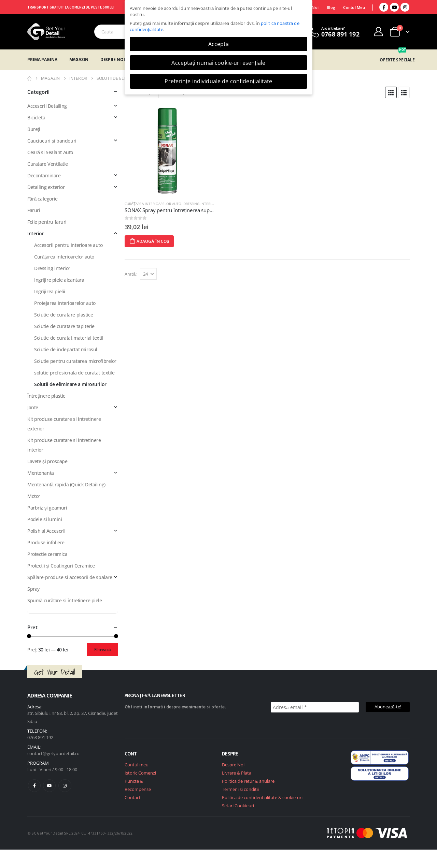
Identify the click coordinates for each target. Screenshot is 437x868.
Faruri (34, 210)
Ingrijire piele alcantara (59, 280)
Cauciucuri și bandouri (52, 141)
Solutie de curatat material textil (69, 338)
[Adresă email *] (315, 707)
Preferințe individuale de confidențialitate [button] (218, 81)
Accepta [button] (219, 44)
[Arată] (148, 274)
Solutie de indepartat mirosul (66, 349)
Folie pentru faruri (47, 222)
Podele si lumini (45, 519)
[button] (391, 92)
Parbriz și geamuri (47, 508)
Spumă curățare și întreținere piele (65, 600)
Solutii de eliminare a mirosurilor (70, 384)
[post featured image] (170, 150)
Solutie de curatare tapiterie (64, 326)
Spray (33, 589)
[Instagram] (405, 7)
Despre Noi (113, 60)
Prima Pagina (42, 60)
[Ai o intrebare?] (333, 32)
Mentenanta (41, 473)
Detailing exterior (46, 187)
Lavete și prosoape (47, 461)
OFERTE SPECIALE (397, 60)
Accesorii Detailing (47, 106)
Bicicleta (36, 117)
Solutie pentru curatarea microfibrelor (75, 361)
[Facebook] (384, 7)
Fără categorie (43, 199)
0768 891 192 (40, 737)
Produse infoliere (46, 542)
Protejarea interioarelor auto (65, 303)
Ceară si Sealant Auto (50, 152)
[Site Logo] (46, 32)
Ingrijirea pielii (50, 291)
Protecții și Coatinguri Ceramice (61, 566)
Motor (34, 496)
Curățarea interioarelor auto (153, 204)
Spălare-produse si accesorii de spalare (70, 577)
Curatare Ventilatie (48, 164)
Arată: (131, 274)
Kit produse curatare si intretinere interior (64, 445)
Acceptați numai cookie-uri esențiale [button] (218, 63)
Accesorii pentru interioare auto (68, 245)
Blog (331, 7)
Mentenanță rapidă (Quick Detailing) (66, 484)
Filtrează (103, 650)
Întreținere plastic (46, 396)
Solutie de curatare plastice (64, 315)
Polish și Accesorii (46, 531)
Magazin (79, 60)
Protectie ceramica (47, 554)
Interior (36, 233)
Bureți (34, 129)
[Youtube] (394, 7)
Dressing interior (200, 204)
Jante (33, 407)
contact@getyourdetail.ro (53, 753)
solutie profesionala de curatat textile (74, 373)
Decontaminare (44, 175)
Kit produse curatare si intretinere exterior (64, 424)
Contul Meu (354, 7)
